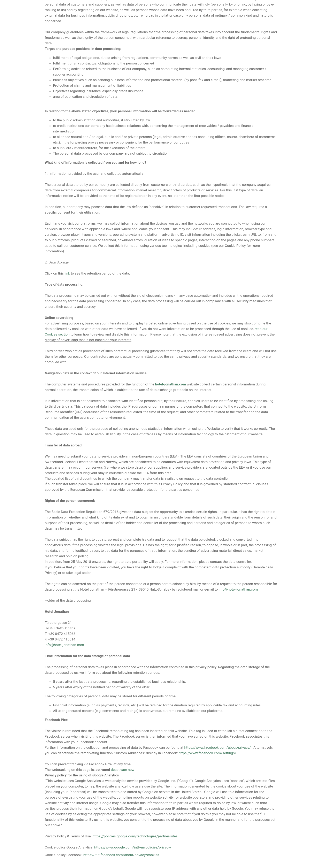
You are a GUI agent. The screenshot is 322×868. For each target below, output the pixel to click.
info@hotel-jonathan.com (238, 589)
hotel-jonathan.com (170, 384)
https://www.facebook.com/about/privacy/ (217, 747)
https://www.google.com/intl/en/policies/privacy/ (133, 847)
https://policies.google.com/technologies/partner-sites (135, 836)
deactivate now (123, 770)
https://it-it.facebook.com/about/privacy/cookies (121, 855)
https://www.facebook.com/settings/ (207, 753)
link (67, 273)
